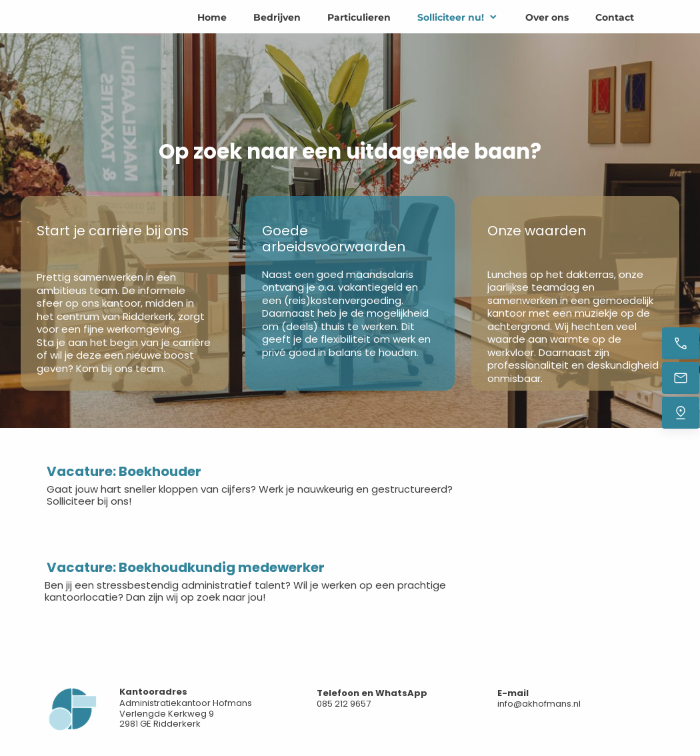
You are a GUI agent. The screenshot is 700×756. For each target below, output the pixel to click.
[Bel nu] (681, 343)
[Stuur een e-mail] (681, 378)
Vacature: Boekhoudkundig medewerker (186, 567)
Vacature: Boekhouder (124, 471)
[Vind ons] (681, 413)
